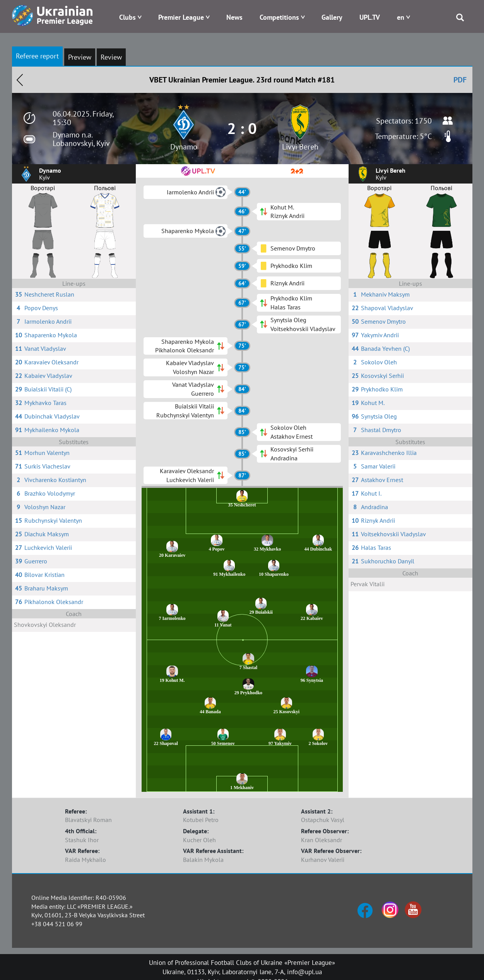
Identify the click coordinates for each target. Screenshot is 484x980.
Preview (80, 57)
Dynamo (184, 147)
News (234, 17)
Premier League (181, 17)
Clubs (127, 17)
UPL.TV (370, 17)
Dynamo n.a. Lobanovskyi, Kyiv (81, 139)
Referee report (37, 56)
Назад (20, 80)
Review (111, 57)
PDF (460, 80)
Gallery (332, 17)
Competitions (279, 17)
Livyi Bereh (300, 147)
